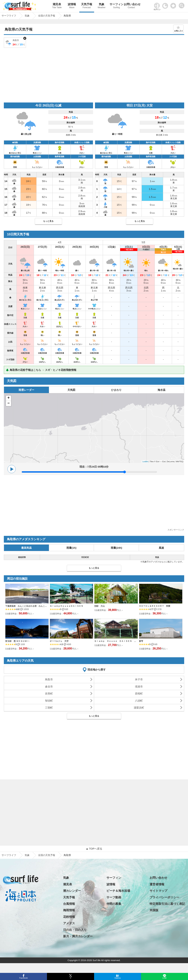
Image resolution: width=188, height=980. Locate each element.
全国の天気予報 (47, 855)
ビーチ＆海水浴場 (118, 891)
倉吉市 (49, 687)
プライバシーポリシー (164, 897)
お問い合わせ (131, 6)
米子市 (139, 679)
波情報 (72, 6)
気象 (102, 6)
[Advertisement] (94, 75)
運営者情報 (157, 884)
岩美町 (49, 693)
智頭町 (49, 701)
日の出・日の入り (75, 930)
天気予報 (87, 6)
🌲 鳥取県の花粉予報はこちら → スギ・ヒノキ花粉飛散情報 (41, 370)
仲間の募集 (114, 904)
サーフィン (117, 6)
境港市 (139, 687)
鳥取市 (49, 679)
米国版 (154, 910)
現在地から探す (97, 670)
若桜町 (139, 693)
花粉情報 (69, 917)
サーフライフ (9, 855)
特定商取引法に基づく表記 (167, 904)
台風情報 (69, 904)
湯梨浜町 (139, 708)
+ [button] (9, 398)
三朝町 (49, 708)
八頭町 (139, 701)
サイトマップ (158, 891)
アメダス (69, 923)
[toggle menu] (182, 5)
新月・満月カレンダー (78, 936)
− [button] (9, 403)
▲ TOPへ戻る (94, 849)
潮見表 (57, 6)
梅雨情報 (69, 910)
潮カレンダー (72, 891)
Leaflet (145, 462)
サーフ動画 (114, 897)
